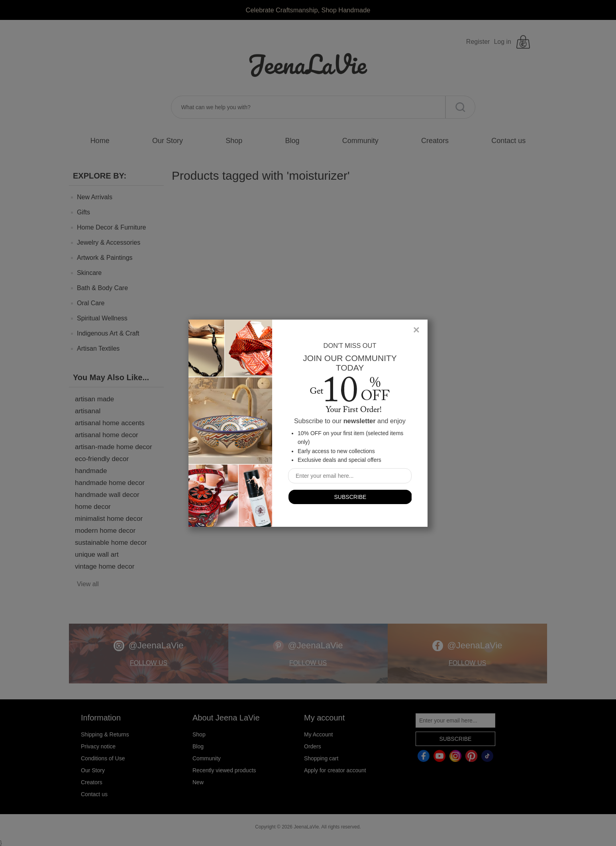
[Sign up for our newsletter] (350, 476)
